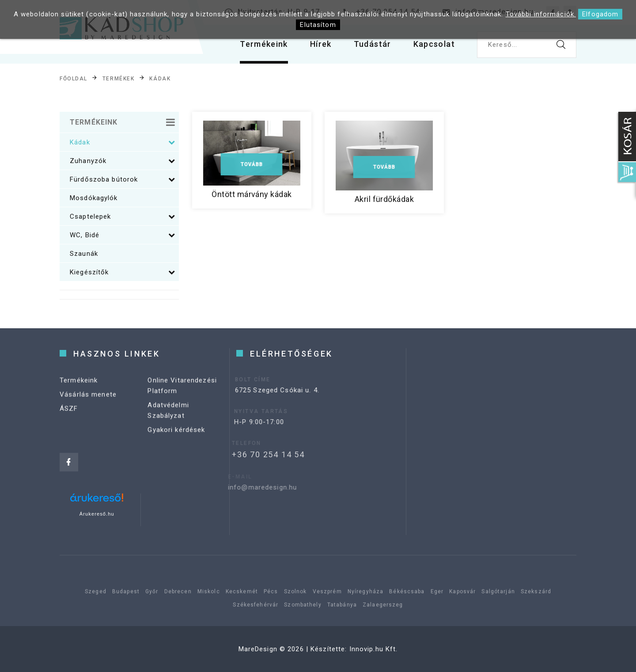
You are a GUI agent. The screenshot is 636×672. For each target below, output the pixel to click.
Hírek (321, 44)
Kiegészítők (123, 272)
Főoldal (74, 79)
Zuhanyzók (123, 161)
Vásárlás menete (88, 399)
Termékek (118, 79)
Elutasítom (318, 25)
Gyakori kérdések (176, 435)
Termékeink (264, 44)
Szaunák (84, 254)
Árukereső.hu (97, 514)
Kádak (160, 79)
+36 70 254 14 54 (256, 454)
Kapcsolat (434, 44)
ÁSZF (69, 414)
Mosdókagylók (94, 198)
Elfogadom (600, 14)
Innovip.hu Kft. (374, 649)
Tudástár (373, 44)
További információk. (541, 14)
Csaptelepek (123, 216)
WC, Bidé (123, 235)
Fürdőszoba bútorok (123, 179)
